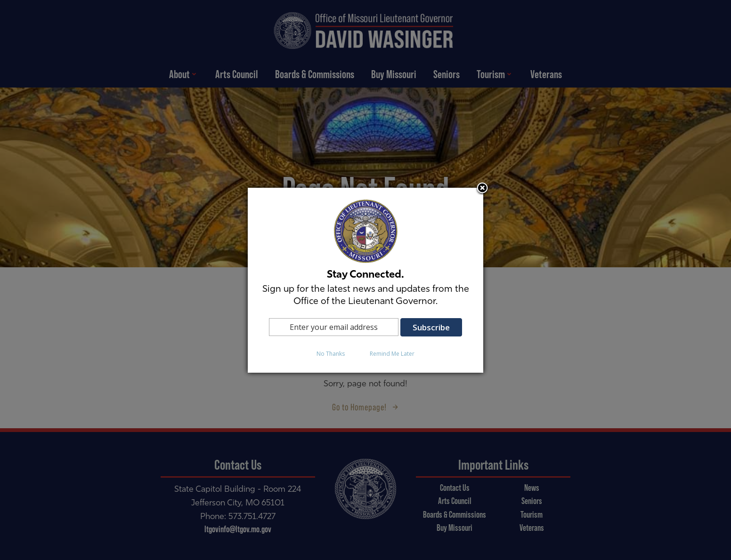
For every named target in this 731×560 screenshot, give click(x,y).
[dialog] (365, 280)
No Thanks (331, 354)
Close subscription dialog (482, 189)
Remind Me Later (392, 354)
